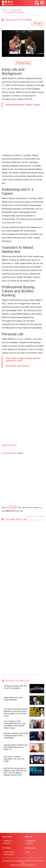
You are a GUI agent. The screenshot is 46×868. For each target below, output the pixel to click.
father (21, 339)
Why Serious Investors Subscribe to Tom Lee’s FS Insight (14, 759)
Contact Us (8, 841)
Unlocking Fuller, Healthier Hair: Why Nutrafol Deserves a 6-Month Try (16, 747)
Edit (39, 24)
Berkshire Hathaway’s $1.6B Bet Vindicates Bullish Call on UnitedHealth (16, 736)
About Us (7, 843)
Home (4, 10)
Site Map (30, 843)
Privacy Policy (9, 852)
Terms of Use (9, 854)
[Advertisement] (23, 131)
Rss (28, 852)
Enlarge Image (23, 63)
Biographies (15, 10)
